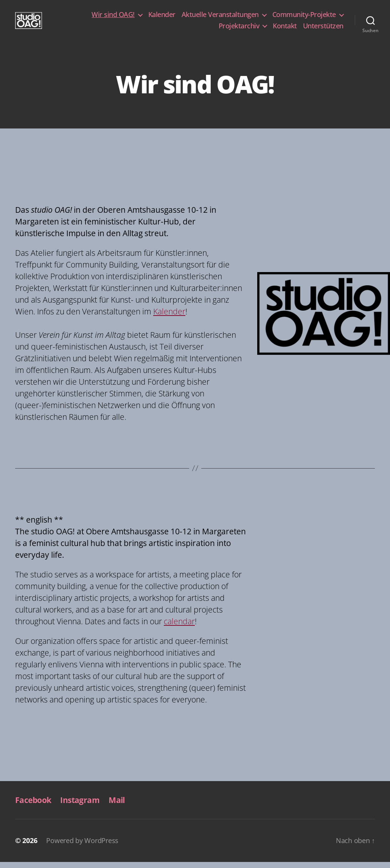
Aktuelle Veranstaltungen (220, 18)
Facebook (33, 806)
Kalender (162, 18)
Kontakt (285, 29)
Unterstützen (323, 29)
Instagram (80, 806)
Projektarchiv (239, 29)
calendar (179, 627)
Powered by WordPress (82, 846)
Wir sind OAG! (113, 18)
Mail (117, 806)
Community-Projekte (304, 18)
